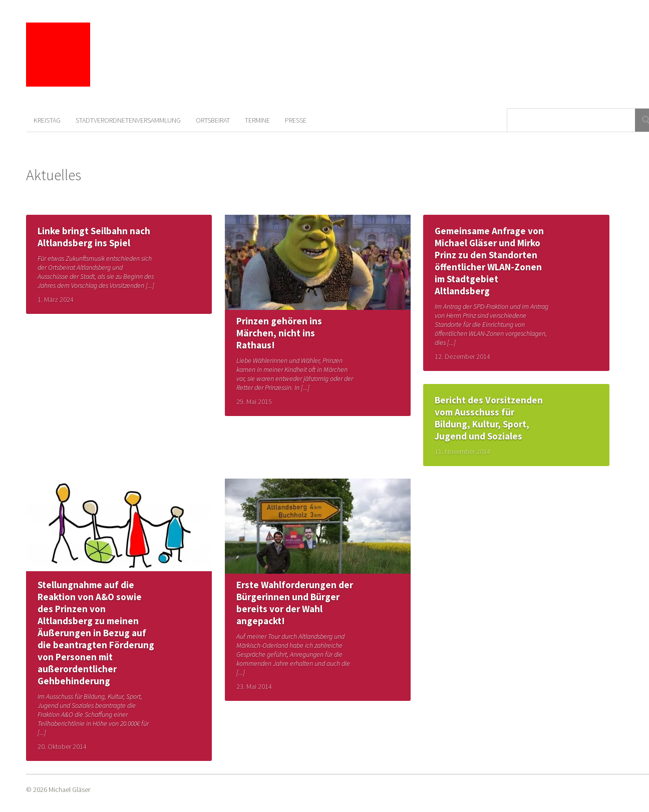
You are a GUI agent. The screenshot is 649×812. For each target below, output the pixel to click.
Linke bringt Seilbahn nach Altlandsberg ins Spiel (94, 237)
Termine (257, 120)
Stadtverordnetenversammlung (128, 120)
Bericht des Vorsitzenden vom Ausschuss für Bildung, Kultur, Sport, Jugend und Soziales (489, 418)
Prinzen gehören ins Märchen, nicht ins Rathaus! (279, 333)
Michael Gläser (69, 789)
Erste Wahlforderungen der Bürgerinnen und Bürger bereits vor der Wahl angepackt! (295, 603)
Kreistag (47, 120)
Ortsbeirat (213, 120)
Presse (296, 120)
